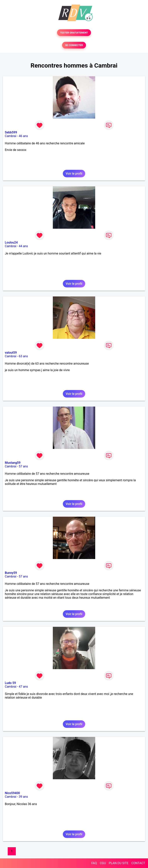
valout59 (11, 353)
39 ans (23, 797)
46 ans (23, 136)
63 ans (23, 356)
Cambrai (11, 136)
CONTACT (138, 863)
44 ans (23, 246)
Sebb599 (11, 132)
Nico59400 (12, 793)
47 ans (23, 687)
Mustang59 (13, 463)
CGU (103, 863)
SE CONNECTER (74, 45)
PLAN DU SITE (119, 863)
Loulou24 (11, 242)
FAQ (94, 863)
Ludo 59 (10, 683)
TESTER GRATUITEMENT (74, 33)
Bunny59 (11, 573)
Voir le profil (74, 174)
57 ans (23, 466)
